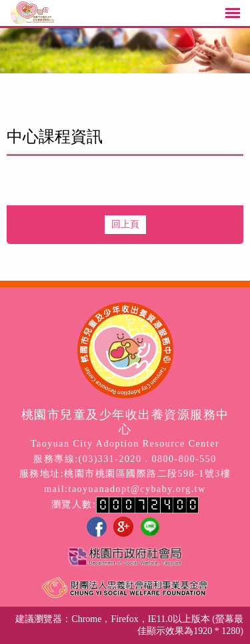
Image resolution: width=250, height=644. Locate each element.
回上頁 (125, 224)
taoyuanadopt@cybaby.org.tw (137, 489)
